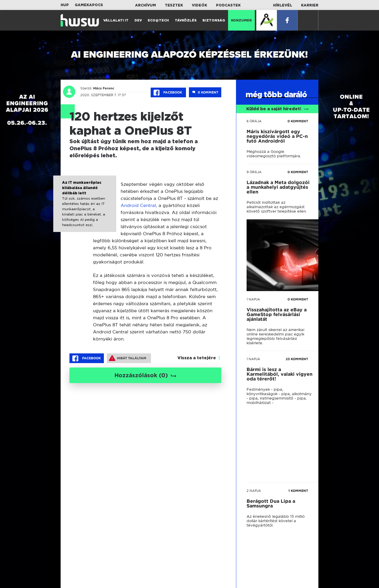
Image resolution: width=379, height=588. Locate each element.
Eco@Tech (158, 20)
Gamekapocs (89, 5)
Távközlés (186, 20)
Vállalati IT (116, 20)
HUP (65, 5)
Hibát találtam (128, 358)
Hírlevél (283, 5)
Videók (200, 5)
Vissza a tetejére (197, 358)
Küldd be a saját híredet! (277, 109)
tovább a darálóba (274, 388)
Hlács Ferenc (103, 88)
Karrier (310, 5)
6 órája (254, 121)
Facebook (168, 93)
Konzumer (241, 20)
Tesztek (174, 5)
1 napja (253, 299)
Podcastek (228, 5)
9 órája (254, 172)
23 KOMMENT (297, 359)
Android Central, (139, 205)
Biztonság (214, 20)
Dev (138, 20)
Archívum (146, 5)
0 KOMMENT (298, 121)
